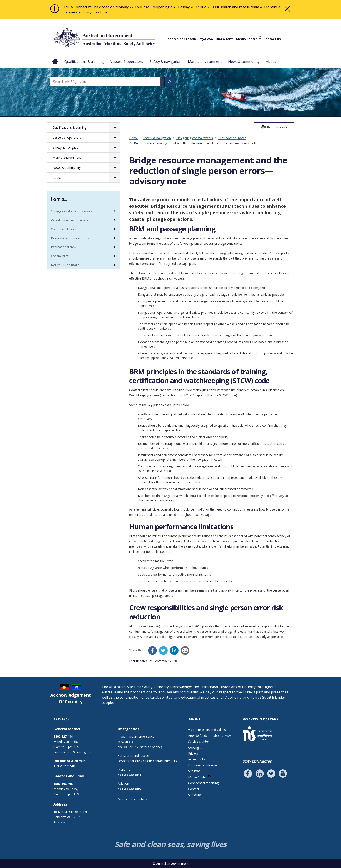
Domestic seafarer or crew (70, 238)
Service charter (199, 741)
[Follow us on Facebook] (248, 774)
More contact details (132, 799)
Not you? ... (66, 265)
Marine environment (205, 62)
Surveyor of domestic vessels (72, 211)
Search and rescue (182, 39)
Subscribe (195, 795)
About (271, 62)
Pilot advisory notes (232, 138)
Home (55, 58)
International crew (64, 247)
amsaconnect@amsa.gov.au (73, 752)
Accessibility (196, 759)
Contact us (272, 39)
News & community (244, 62)
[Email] (185, 651)
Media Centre (247, 39)
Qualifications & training (84, 62)
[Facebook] (152, 651)
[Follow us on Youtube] (283, 774)
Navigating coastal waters (195, 138)
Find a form (225, 39)
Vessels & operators (127, 62)
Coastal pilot (60, 256)
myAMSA (206, 39)
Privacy (193, 753)
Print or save (277, 127)
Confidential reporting (203, 783)
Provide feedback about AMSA (210, 736)
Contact (194, 789)
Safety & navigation (165, 62)
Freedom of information (205, 765)
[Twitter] (163, 651)
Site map (194, 771)
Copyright (195, 747)
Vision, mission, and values (207, 730)
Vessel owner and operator (70, 220)
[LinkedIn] (174, 651)
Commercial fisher (64, 229)
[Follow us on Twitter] (271, 774)
